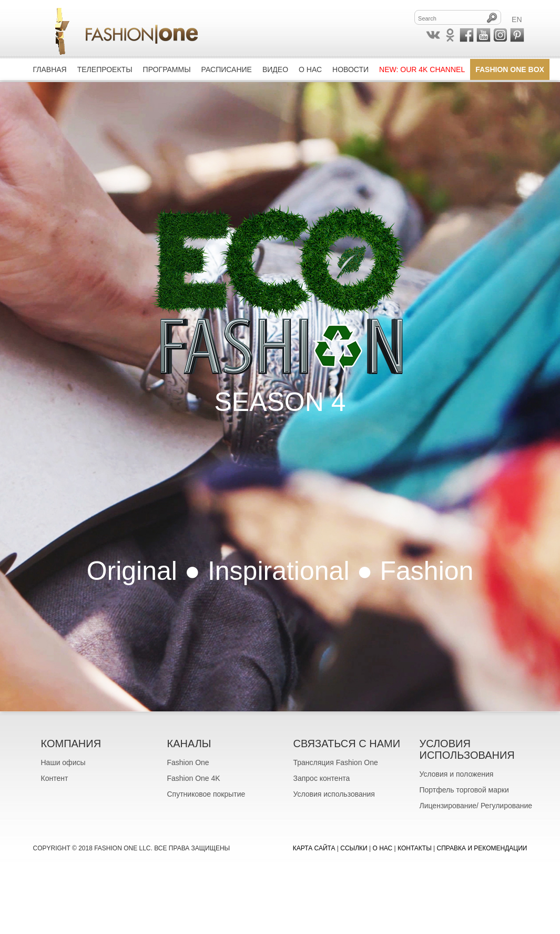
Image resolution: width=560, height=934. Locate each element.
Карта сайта (314, 848)
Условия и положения (457, 774)
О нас (383, 848)
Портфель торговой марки (464, 790)
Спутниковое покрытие (206, 794)
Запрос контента (322, 778)
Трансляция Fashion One (336, 762)
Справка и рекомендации (482, 848)
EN (517, 19)
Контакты (415, 848)
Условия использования (334, 794)
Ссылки (354, 848)
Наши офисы (63, 762)
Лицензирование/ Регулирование (476, 806)
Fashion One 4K (194, 778)
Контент (55, 778)
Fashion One (188, 762)
